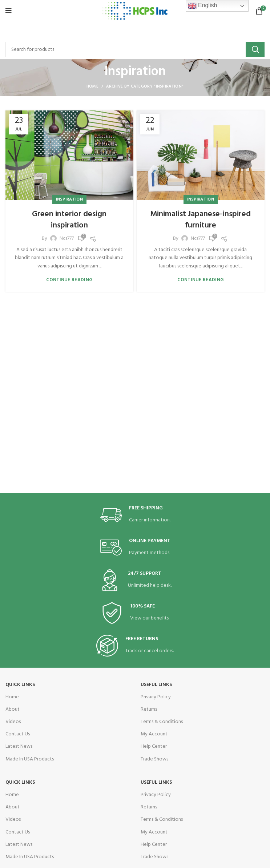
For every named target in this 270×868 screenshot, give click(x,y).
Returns (149, 709)
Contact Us (18, 734)
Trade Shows (154, 759)
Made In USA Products (30, 759)
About (13, 709)
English (203, 6)
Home (92, 86)
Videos (13, 722)
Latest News (19, 746)
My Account (154, 734)
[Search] (135, 49)
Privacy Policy (156, 697)
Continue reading (69, 280)
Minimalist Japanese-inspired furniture (200, 220)
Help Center (154, 746)
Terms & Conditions (162, 722)
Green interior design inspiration (69, 220)
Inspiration (69, 199)
